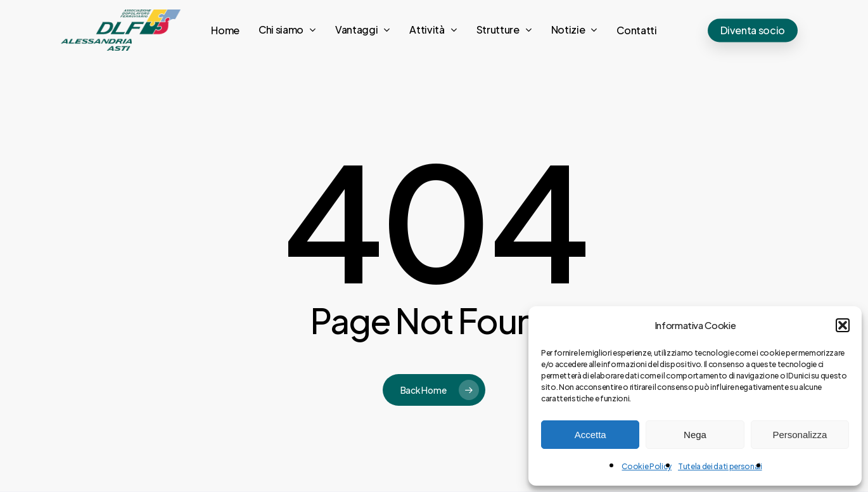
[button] (843, 325)
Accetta (590, 435)
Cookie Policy (647, 466)
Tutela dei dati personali (720, 466)
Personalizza (800, 435)
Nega (695, 435)
